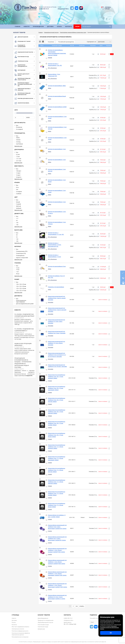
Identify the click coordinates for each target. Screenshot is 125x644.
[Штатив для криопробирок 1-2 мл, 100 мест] (42, 225)
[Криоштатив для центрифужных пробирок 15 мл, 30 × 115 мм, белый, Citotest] (42, 437)
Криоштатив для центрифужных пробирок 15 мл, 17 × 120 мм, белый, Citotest (57, 505)
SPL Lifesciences (52, 68)
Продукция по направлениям (46, 620)
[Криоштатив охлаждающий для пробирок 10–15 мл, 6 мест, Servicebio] (42, 323)
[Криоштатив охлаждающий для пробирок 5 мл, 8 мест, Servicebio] (42, 334)
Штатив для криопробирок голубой (57, 107)
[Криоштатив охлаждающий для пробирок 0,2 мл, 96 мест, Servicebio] (42, 367)
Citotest (50, 381)
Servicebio (51, 302)
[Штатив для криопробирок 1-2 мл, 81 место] (42, 214)
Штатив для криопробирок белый (57, 96)
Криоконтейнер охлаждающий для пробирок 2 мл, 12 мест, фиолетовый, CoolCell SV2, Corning (57, 539)
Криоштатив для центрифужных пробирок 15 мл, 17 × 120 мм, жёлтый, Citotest (57, 470)
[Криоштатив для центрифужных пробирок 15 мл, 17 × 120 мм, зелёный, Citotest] (42, 448)
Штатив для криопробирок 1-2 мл (57, 149)
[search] (97, 27)
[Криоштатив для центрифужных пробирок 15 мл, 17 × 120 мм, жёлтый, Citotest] (42, 472)
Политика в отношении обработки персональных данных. (109, 628)
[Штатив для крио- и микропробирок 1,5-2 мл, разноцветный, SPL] (42, 246)
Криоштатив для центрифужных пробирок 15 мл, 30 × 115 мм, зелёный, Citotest (57, 377)
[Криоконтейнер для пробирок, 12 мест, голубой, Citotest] (42, 518)
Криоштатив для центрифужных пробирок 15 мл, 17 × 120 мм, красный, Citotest (57, 482)
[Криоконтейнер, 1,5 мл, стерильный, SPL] (42, 77)
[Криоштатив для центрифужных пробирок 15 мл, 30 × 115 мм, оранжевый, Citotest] (42, 390)
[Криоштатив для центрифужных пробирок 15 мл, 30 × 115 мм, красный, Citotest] (42, 413)
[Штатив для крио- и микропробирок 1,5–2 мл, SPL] (42, 235)
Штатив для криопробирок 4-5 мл (57, 266)
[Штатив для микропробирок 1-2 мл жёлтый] (42, 130)
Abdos (50, 88)
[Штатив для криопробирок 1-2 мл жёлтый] (42, 172)
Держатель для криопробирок (56, 287)
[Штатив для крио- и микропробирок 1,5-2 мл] (42, 258)
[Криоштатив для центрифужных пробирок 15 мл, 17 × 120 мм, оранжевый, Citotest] (42, 460)
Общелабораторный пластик (45, 622)
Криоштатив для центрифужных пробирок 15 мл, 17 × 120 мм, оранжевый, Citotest (57, 458)
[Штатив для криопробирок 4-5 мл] (42, 268)
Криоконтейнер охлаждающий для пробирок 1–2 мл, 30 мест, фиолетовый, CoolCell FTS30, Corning (57, 585)
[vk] (77, 8)
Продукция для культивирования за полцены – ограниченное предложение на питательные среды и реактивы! (23, 363)
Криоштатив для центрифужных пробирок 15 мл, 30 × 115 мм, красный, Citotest (57, 412)
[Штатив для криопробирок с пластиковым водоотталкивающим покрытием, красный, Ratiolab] (42, 54)
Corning (50, 531)
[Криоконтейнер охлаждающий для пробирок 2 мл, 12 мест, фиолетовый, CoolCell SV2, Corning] (42, 540)
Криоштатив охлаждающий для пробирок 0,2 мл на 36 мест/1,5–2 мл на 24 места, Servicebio (57, 355)
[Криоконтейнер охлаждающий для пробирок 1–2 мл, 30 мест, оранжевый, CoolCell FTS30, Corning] (42, 575)
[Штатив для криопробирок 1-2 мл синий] (42, 193)
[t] (72, 8)
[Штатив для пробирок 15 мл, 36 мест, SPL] (42, 278)
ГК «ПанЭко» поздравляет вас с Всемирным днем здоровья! (24, 315)
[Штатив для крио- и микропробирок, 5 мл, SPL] (42, 66)
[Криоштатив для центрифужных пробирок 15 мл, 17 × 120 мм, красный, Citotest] (42, 483)
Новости (17, 310)
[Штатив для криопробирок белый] (42, 98)
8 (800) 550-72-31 (44, 9)
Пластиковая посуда (43, 625)
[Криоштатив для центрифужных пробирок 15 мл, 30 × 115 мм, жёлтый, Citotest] (42, 402)
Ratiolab (50, 58)
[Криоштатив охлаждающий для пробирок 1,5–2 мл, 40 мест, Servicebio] (42, 345)
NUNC (49, 290)
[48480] (30, 118)
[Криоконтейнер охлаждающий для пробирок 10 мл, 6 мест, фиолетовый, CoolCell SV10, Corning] (42, 529)
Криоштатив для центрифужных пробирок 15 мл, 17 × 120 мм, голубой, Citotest (57, 493)
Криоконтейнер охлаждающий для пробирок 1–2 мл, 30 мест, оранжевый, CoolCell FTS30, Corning (57, 574)
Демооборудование (43, 618)
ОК (111, 633)
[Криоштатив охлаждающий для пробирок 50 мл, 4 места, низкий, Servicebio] (42, 300)
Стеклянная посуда (43, 627)
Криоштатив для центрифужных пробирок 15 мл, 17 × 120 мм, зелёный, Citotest (57, 447)
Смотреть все (18, 146)
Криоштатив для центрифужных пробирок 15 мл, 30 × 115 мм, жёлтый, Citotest (57, 400)
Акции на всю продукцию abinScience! (23, 344)
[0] (19, 118)
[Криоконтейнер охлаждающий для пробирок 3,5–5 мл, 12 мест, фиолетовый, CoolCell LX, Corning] (42, 599)
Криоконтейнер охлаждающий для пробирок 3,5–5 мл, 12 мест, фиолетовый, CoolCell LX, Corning (57, 597)
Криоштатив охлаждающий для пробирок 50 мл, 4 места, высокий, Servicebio (57, 310)
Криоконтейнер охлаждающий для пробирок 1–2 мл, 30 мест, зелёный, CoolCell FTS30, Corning (57, 562)
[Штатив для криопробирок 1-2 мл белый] (42, 182)
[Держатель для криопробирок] (42, 289)
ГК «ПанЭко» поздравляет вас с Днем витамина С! (24, 330)
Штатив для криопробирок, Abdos (57, 86)
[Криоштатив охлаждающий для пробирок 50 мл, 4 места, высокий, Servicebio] (42, 312)
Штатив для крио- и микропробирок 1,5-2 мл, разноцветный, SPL (55, 245)
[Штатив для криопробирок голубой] (42, 109)
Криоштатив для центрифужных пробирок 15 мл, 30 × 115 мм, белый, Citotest (57, 435)
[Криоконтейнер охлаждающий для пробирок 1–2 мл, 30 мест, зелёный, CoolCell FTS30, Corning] (42, 564)
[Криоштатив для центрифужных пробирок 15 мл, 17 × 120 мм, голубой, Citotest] (42, 495)
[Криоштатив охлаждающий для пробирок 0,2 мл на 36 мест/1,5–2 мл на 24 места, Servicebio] (42, 357)
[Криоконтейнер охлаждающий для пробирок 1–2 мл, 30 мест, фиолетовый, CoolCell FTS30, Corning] (42, 587)
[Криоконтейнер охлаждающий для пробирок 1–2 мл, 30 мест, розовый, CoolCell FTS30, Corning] (42, 552)
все (77, 606)
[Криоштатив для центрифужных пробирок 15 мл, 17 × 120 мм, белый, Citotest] (42, 507)
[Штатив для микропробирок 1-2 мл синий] (42, 119)
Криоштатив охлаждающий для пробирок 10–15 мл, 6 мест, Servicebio (56, 321)
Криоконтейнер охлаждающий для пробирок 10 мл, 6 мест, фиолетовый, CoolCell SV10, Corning (57, 527)
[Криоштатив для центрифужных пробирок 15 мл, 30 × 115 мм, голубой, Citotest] (42, 425)
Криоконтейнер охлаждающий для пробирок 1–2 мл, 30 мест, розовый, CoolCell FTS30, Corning (57, 550)
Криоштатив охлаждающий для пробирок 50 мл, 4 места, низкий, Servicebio (57, 298)
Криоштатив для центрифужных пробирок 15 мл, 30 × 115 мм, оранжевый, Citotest (57, 388)
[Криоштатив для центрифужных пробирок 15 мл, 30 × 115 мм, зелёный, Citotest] (42, 378)
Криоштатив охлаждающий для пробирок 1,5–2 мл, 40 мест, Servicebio (56, 343)
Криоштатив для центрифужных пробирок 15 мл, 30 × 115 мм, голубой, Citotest (57, 423)
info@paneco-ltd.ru (63, 9)
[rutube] (81, 8)
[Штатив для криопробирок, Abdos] (42, 87)
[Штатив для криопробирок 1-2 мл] (42, 151)
